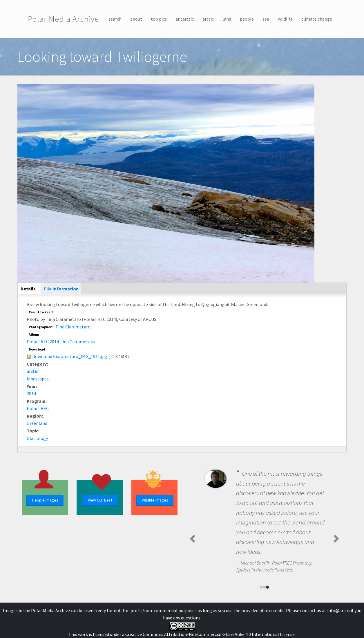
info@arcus (338, 610)
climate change (317, 19)
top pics (159, 19)
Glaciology (37, 438)
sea (266, 19)
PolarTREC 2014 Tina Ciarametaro (61, 342)
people (247, 19)
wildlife (285, 19)
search (115, 19)
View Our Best (100, 500)
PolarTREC (38, 408)
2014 (31, 393)
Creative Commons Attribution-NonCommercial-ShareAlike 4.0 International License (210, 634)
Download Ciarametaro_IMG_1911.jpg (70, 356)
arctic (208, 19)
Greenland (37, 423)
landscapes (38, 379)
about (136, 19)
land (227, 19)
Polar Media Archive (63, 19)
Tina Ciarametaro (73, 327)
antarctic (185, 19)
